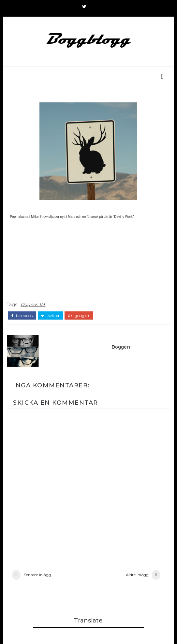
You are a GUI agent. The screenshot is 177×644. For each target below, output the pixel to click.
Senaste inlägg (37, 575)
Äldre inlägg (137, 575)
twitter (50, 316)
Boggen (121, 347)
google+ (79, 316)
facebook (22, 316)
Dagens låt (33, 305)
